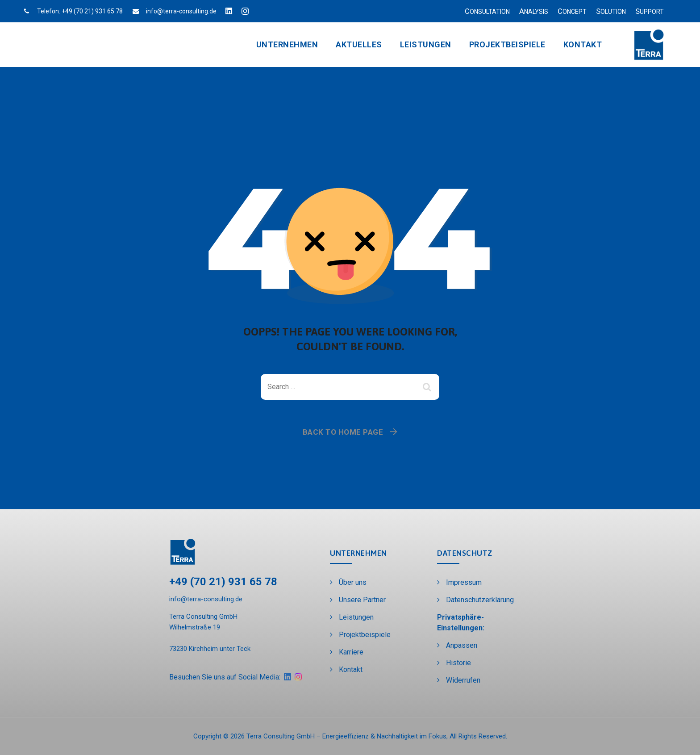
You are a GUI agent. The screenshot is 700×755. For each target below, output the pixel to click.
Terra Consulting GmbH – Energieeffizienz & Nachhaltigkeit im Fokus (346, 736)
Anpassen (462, 645)
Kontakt (583, 44)
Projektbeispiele (507, 44)
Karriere (351, 652)
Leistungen (426, 44)
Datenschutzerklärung (480, 600)
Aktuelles (359, 44)
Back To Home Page (343, 432)
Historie (458, 663)
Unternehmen (287, 44)
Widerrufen (463, 680)
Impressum (464, 582)
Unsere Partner (362, 600)
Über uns (353, 582)
